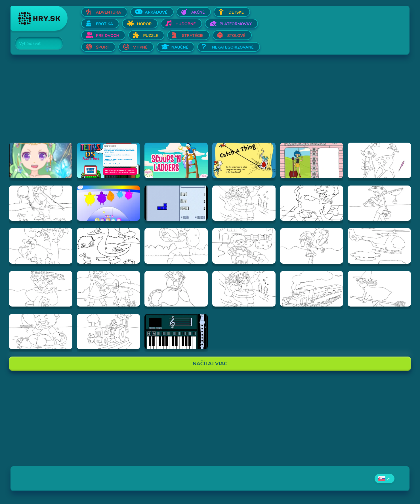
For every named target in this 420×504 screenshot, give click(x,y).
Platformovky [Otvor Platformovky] (236, 24)
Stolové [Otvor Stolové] (236, 36)
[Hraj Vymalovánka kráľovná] (176, 289)
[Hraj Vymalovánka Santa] (244, 203)
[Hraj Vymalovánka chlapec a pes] (244, 246)
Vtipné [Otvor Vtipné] (140, 47)
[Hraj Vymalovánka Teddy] (41, 332)
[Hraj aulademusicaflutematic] (176, 332)
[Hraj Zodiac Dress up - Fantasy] (41, 160)
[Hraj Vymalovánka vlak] (312, 289)
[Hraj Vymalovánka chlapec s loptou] (176, 246)
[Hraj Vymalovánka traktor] (109, 332)
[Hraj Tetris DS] (109, 160)
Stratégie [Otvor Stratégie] (193, 36)
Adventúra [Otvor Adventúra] (109, 12)
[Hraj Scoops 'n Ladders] (176, 160)
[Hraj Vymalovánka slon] (41, 246)
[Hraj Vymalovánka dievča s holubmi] (312, 246)
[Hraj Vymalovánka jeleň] (379, 160)
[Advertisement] (181, 103)
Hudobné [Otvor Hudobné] (185, 24)
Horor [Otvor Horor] (144, 24)
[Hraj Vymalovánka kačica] (109, 246)
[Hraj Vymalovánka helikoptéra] (379, 246)
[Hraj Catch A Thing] (244, 160)
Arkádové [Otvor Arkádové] (156, 12)
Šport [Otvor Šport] (103, 47)
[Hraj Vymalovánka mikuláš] (244, 289)
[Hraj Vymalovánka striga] (379, 289)
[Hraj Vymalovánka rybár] (379, 203)
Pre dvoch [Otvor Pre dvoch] (108, 36)
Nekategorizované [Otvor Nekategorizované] (233, 47)
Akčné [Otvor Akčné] (198, 12)
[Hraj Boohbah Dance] (109, 203)
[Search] (36, 43)
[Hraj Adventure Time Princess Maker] (312, 160)
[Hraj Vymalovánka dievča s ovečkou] (109, 289)
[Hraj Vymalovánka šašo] (41, 289)
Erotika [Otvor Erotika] (104, 24)
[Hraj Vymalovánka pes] (312, 203)
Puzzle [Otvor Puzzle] (151, 36)
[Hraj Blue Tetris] (176, 203)
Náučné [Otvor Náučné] (180, 47)
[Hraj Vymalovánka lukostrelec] (41, 203)
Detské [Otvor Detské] (236, 12)
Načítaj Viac (210, 364)
